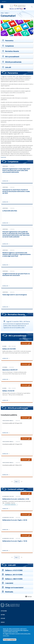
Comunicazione (5, 626)
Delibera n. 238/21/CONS (14, 579)
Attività (3, 618)
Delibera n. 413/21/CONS (14, 570)
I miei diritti (9, 583)
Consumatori (26, 343)
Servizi (3, 622)
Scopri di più (3, 157)
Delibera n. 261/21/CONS (14, 575)
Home (2, 13)
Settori (7, 13)
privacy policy (6, 637)
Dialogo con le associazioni (14, 587)
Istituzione (4, 611)
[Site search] (32, 7)
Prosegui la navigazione (10, 641)
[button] (4, 2)
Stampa (29, 596)
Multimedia (9, 592)
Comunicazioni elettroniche (10, 505)
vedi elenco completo (25, 339)
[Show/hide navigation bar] (2, 7)
